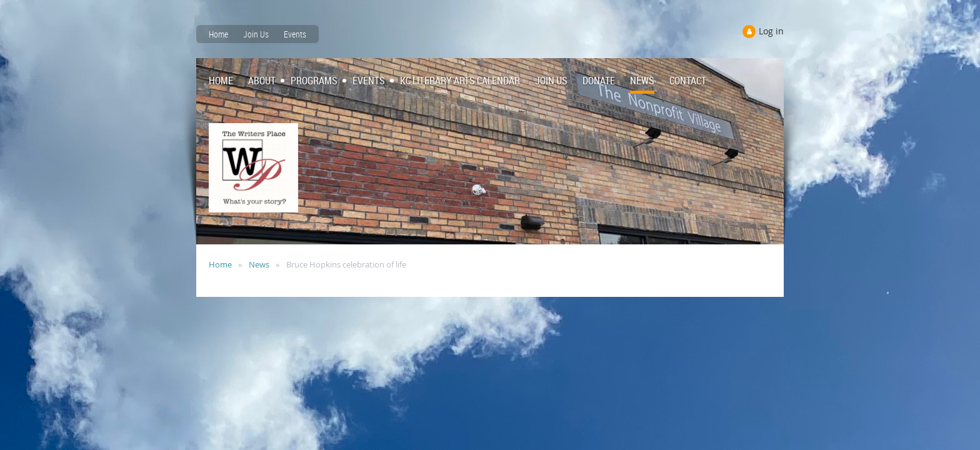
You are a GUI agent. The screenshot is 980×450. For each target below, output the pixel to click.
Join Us (256, 34)
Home (218, 34)
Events (295, 34)
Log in (771, 31)
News (259, 264)
